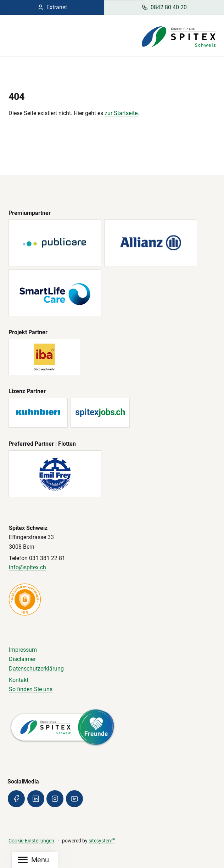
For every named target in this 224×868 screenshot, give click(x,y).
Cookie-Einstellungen (31, 841)
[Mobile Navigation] (33, 860)
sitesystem (102, 841)
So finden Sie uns (31, 689)
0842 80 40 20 (164, 7)
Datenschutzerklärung (36, 669)
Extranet (52, 7)
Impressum (23, 650)
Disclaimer (22, 659)
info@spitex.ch (27, 567)
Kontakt (19, 680)
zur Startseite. (122, 113)
